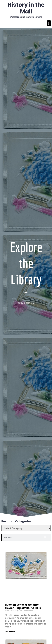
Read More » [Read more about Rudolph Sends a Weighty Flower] (11, 632)
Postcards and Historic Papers (26, 17)
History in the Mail (26, 8)
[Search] (45, 538)
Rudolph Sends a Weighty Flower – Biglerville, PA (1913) (24, 606)
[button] (49, 23)
